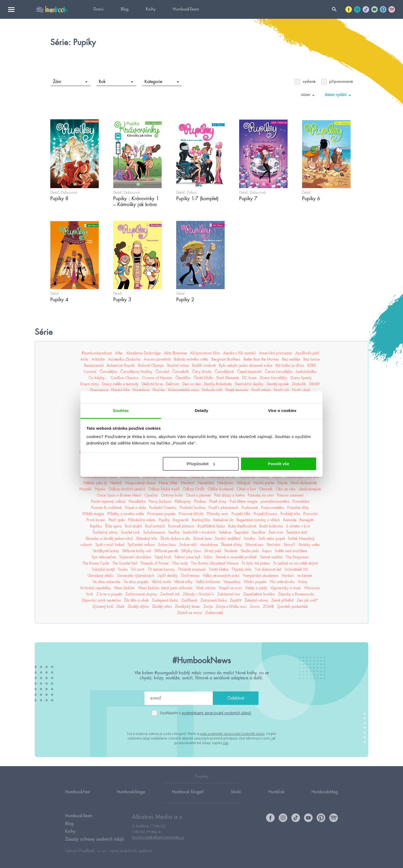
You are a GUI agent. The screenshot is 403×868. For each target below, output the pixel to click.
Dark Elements (228, 378)
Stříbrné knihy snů (137, 551)
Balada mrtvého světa (191, 359)
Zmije (208, 607)
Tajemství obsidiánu (135, 557)
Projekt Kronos (265, 514)
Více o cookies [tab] (282, 410)
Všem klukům (124, 588)
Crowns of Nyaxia (157, 378)
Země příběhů (282, 600)
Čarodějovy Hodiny (136, 372)
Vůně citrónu (206, 588)
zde (226, 743)
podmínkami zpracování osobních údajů (217, 713)
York (89, 594)
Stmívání (273, 545)
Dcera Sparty (301, 378)
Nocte (282, 483)
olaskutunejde (310, 489)
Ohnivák (266, 489)
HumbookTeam (186, 9)
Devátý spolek (278, 384)
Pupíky (164, 520)
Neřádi (116, 483)
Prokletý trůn (290, 514)
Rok (116, 82)
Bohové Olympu (151, 365)
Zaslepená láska (165, 600)
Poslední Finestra (163, 508)
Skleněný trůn (146, 539)
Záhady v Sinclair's (198, 594)
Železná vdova (256, 600)
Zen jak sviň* (307, 600)
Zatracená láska (213, 600)
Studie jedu (250, 551)
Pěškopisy (183, 501)
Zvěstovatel (214, 613)
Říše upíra (113, 526)
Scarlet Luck (130, 532)
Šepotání (241, 532)
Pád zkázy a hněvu (229, 495)
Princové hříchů (191, 514)
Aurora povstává (157, 359)
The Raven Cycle (96, 563)
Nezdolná (206, 483)
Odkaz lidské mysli (164, 489)
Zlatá (120, 607)
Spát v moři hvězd (110, 545)
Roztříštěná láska (211, 526)
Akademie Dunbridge (143, 353)
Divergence (99, 390)
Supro (267, 551)
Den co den (192, 384)
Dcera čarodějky (273, 378)
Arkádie (98, 359)
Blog (125, 9)
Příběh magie (93, 514)
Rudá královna (271, 526)
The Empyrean (297, 557)
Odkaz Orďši (194, 489)
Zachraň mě (170, 594)
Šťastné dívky (231, 545)
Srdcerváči (188, 545)
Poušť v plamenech (223, 508)
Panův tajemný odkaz (108, 501)
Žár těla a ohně (136, 600)
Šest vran (276, 532)
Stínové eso (254, 545)
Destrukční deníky (249, 384)
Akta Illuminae (175, 353)
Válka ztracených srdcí (221, 576)
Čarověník (181, 372)
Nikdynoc (225, 483)
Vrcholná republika (95, 588)
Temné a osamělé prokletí (236, 557)
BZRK (312, 365)
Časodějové (224, 372)
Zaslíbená (189, 600)
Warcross (312, 588)
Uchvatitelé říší (296, 569)
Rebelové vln (223, 520)
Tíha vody (180, 563)
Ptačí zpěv (117, 520)
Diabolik (299, 384)
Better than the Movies (261, 359)
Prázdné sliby (298, 508)
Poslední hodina (192, 508)
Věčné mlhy (183, 582)
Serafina (259, 532)
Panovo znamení (290, 495)
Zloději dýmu (138, 607)
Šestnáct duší (297, 532)
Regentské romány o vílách (258, 520)
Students (231, 551)
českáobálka (306, 372)
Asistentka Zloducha (124, 359)
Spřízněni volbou (141, 545)
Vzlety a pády (256, 588)
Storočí (289, 545)
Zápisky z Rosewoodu (296, 594)
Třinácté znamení (192, 569)
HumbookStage (131, 792)
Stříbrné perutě (166, 551)
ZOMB (268, 607)
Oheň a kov (246, 489)
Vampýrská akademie (260, 576)
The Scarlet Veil (125, 563)
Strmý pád (213, 551)
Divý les (159, 390)
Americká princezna (275, 353)
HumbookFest (77, 792)
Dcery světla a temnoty (120, 384)
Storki (236, 792)
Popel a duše (135, 508)
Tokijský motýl (103, 569)
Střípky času (191, 551)
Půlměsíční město (142, 520)
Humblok (276, 792)
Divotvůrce (141, 390)
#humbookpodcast (96, 353)
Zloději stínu (162, 607)
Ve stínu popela (136, 582)
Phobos (200, 501)
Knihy (151, 9)
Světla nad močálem (291, 551)
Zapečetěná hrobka (259, 594)
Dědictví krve (152, 384)
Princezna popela (161, 514)
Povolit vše (279, 464)
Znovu (255, 607)
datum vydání (339, 95)
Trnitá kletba (219, 569)
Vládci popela (255, 582)
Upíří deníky (167, 576)
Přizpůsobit (201, 464)
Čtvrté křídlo (203, 378)
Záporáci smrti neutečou (101, 600)
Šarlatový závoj (105, 532)
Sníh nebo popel (271, 539)
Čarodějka (108, 372)
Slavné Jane (202, 539)
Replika (96, 526)
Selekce (225, 532)
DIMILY (314, 384)
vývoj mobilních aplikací (131, 851)
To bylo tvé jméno (256, 563)
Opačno (151, 495)
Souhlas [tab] (121, 410)
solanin (86, 545)
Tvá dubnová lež (268, 569)
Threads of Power (154, 563)
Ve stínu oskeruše (106, 582)
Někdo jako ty (95, 483)
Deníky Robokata (218, 384)
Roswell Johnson (181, 526)
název (309, 95)
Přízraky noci (217, 514)
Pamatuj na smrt (261, 495)
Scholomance (154, 532)
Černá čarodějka (279, 372)
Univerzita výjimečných (135, 576)
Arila (84, 359)
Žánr (70, 82)
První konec (96, 520)
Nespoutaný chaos (140, 483)
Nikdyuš (243, 483)
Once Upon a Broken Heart (119, 495)
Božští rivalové (204, 365)
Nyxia (100, 489)
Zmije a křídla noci (231, 607)
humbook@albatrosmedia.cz (158, 837)
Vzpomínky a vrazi (286, 588)
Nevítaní (188, 483)
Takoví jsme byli (187, 557)
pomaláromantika (275, 501)
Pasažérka (137, 501)
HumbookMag (325, 792)
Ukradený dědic (100, 576)
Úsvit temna (190, 576)
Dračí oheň (301, 390)
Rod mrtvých (155, 526)
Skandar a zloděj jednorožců (109, 539)
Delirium (172, 384)
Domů (98, 9)
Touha (123, 569)
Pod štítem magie (243, 501)
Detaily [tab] (201, 410)
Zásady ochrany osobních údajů (95, 839)
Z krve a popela (109, 594)
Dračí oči (281, 390)
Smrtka (249, 539)
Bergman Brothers (226, 359)
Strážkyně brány (106, 551)
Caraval (90, 372)
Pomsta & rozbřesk (107, 508)
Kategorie (162, 82)
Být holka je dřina (290, 365)
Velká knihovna (208, 582)
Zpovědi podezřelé (292, 607)
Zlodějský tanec (188, 607)
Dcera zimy (89, 384)
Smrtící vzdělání (228, 539)
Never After (168, 483)
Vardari (288, 576)
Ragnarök (181, 520)
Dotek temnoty (237, 390)
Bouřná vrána (178, 365)
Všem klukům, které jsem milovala (165, 588)
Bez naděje (291, 359)
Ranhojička (201, 520)
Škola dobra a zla (175, 539)
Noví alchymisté (304, 483)
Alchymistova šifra (205, 353)
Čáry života (202, 372)
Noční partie (264, 483)
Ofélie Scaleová (221, 489)
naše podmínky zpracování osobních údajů (232, 734)
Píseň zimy (218, 501)
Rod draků (133, 526)
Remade (290, 520)
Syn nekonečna (104, 557)
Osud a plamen (198, 495)
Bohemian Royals (121, 365)
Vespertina (232, 582)
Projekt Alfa (241, 514)
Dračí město (261, 390)
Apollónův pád (307, 353)
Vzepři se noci (230, 588)
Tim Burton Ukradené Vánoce (215, 563)
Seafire (174, 532)
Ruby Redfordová (242, 526)
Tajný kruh (163, 557)
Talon (208, 557)
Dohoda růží (212, 390)
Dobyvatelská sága (183, 390)
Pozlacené (250, 508)
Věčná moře (161, 582)
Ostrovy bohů (172, 495)
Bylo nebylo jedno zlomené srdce (245, 365)
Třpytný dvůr (242, 569)
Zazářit (236, 600)
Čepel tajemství (249, 372)
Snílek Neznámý (301, 539)
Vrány (303, 582)
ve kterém (305, 576)
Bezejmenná (94, 365)
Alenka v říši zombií (239, 353)
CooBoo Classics (125, 378)
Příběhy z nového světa (126, 514)
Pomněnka (301, 501)
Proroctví (310, 514)
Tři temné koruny (161, 569)
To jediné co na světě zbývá (295, 563)
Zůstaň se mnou (190, 613)
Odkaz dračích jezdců (127, 489)
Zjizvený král (103, 607)
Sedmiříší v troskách (199, 532)
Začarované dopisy (141, 594)
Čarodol (162, 372)
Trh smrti (138, 569)
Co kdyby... (98, 378)
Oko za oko (286, 489)
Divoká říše (120, 390)
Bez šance (311, 359)
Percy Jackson (160, 501)
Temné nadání (271, 557)
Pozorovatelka (272, 508)
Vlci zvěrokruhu (282, 582)
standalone (209, 545)
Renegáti (306, 520)
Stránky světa (309, 545)
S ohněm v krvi (298, 526)
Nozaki (86, 489)
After (119, 353)
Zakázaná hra (229, 594)
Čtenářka (183, 378)
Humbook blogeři (188, 792)
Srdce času (167, 545)
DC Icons (249, 378)
